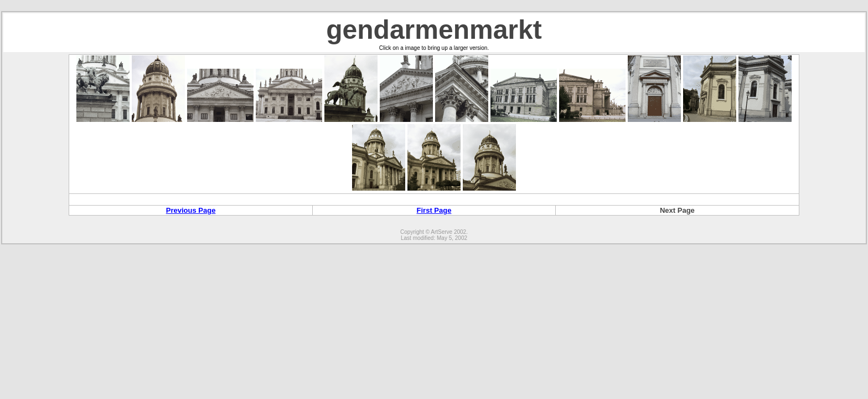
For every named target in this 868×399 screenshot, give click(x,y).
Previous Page (191, 210)
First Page (434, 210)
